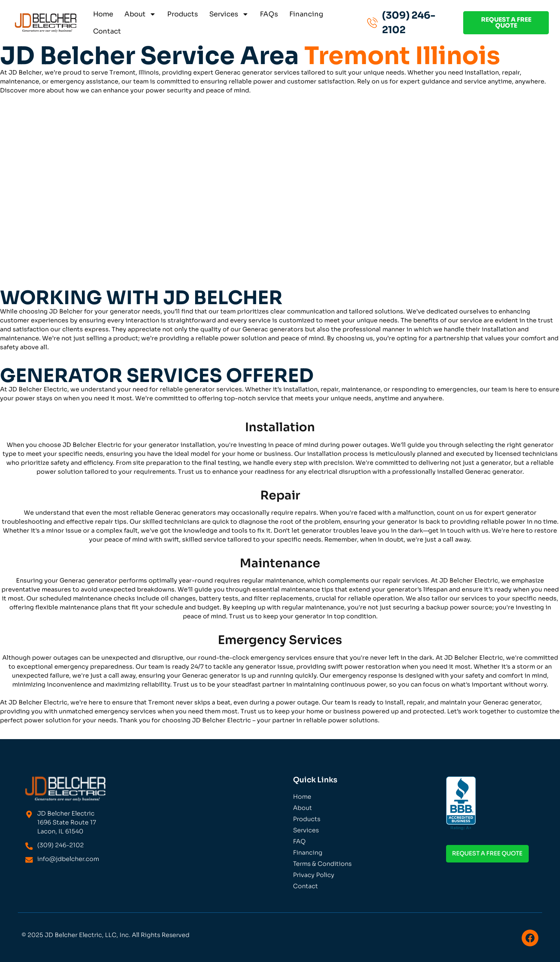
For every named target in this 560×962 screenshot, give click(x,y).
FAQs (269, 14)
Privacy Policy (314, 875)
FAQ (299, 841)
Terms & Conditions (322, 864)
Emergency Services (280, 640)
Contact (107, 31)
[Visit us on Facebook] (530, 938)
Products (183, 14)
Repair (280, 495)
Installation (280, 427)
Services (229, 14)
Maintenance (280, 563)
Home (103, 14)
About (140, 14)
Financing (306, 14)
